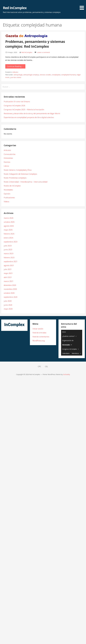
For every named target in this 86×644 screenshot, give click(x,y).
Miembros (75, 353)
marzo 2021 (9, 281)
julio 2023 (8, 246)
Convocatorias (10, 154)
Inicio (64, 332)
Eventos (7, 162)
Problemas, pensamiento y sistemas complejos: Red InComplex (35, 44)
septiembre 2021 (11, 261)
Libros (6, 166)
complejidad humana (68, 75)
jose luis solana (16, 77)
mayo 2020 (8, 309)
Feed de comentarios (41, 337)
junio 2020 (8, 305)
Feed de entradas (39, 333)
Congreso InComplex (69, 349)
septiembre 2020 (11, 297)
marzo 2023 (9, 254)
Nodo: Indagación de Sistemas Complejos (20, 174)
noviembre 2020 (10, 289)
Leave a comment (43, 52)
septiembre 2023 (11, 242)
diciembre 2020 (10, 285)
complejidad (56, 75)
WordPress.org (39, 341)
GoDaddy (67, 374)
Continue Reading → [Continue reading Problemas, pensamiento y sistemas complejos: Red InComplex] (15, 66)
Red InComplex (15, 8)
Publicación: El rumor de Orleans (17, 102)
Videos (6, 202)
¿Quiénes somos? (68, 336)
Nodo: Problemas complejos (15, 178)
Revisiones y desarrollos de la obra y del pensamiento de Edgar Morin (32, 114)
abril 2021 (8, 277)
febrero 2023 (9, 258)
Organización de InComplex (68, 341)
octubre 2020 (9, 293)
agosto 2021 (9, 265)
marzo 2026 (9, 218)
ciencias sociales (45, 75)
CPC (39, 367)
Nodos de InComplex (12, 186)
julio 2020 (8, 301)
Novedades (8, 190)
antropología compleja (31, 75)
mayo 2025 (8, 230)
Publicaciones (9, 198)
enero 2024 (8, 238)
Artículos (15, 72)
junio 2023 (8, 250)
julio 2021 (8, 269)
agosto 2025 (9, 226)
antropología (18, 75)
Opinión (7, 194)
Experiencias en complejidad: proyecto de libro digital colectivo (29, 117)
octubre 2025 (9, 222)
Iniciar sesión (38, 329)
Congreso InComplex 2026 (14, 106)
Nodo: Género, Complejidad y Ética (18, 170)
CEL (47, 367)
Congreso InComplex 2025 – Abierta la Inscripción (24, 110)
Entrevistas (8, 158)
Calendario (66, 353)
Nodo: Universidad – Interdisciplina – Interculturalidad (26, 182)
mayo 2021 (8, 273)
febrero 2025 (9, 234)
